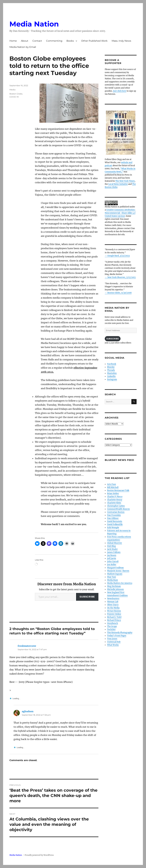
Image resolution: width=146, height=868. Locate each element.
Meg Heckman (114, 586)
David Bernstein (115, 521)
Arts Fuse (112, 484)
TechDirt (111, 629)
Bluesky (111, 367)
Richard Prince (114, 620)
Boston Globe (16, 94)
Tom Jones (112, 639)
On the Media (113, 608)
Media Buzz (112, 580)
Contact (37, 41)
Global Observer (115, 543)
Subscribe (87, 597)
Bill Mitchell (113, 487)
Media (12, 90)
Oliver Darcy (113, 605)
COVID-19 (14, 97)
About (25, 41)
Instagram (112, 379)
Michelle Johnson (115, 589)
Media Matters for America (120, 583)
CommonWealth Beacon (118, 509)
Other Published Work (94, 41)
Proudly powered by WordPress (39, 855)
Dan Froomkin (114, 515)
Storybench (113, 623)
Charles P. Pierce (115, 497)
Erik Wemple (113, 528)
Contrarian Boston (116, 512)
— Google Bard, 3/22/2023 (117, 256)
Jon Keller (112, 565)
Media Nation (34, 24)
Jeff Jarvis (112, 558)
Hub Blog (111, 546)
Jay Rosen (112, 555)
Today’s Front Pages (117, 636)
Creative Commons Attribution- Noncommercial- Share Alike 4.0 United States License (120, 213)
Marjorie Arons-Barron (118, 571)
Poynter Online (114, 614)
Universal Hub (114, 642)
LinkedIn (111, 376)
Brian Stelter (113, 494)
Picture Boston (114, 611)
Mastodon (112, 373)
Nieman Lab (113, 602)
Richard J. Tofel (114, 617)
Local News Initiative (118, 184)
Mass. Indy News (121, 41)
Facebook (112, 364)
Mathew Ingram (115, 574)
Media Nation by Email (23, 47)
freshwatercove (27, 646)
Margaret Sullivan (115, 568)
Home (13, 41)
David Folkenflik (115, 524)
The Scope (112, 626)
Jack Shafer (112, 549)
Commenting (54, 41)
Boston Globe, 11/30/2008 (119, 293)
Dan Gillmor (113, 518)
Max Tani (112, 577)
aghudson (28, 711)
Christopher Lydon (116, 506)
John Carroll (113, 562)
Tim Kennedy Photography (120, 633)
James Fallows (114, 552)
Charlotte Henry (115, 500)
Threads (111, 370)
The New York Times (125, 181)
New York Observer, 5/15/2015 (122, 277)
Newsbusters (113, 599)
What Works (113, 645)
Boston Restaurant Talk (118, 490)
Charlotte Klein (114, 503)
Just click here (120, 91)
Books (70, 41)
